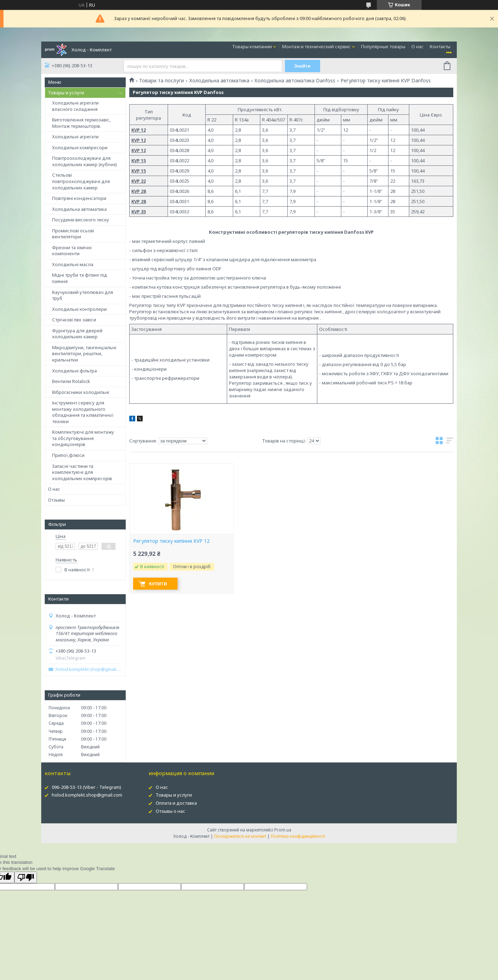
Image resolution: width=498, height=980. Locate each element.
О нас (418, 46)
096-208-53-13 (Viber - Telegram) (86, 787)
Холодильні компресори (80, 147)
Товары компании (252, 46)
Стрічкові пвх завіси (74, 320)
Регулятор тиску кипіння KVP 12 (171, 541)
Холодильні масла (73, 264)
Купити (158, 584)
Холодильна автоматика (79, 209)
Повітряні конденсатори (79, 198)
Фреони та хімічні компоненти (72, 251)
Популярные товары (383, 46)
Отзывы (56, 500)
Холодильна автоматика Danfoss (295, 81)
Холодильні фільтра (74, 371)
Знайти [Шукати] (302, 66)
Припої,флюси (68, 455)
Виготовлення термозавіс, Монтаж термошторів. (81, 123)
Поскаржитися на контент (240, 836)
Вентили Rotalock (71, 381)
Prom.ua (283, 830)
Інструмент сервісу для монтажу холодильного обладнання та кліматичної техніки (83, 412)
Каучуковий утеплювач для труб (83, 295)
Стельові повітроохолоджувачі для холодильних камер (81, 181)
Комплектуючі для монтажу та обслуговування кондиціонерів (83, 438)
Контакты (440, 46)
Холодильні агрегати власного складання (75, 106)
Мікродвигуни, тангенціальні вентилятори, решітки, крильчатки (84, 354)
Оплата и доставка (176, 803)
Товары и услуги (66, 93)
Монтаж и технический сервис (316, 46)
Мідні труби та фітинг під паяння (80, 278)
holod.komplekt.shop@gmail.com (89, 669)
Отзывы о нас (170, 811)
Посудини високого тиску (81, 220)
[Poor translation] (26, 877)
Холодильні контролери (79, 309)
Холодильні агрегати (75, 137)
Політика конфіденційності (298, 836)
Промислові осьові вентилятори (73, 234)
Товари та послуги (161, 81)
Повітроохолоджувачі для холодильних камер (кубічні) (85, 161)
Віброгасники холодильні (81, 392)
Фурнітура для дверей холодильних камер (77, 334)
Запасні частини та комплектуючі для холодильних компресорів (82, 472)
